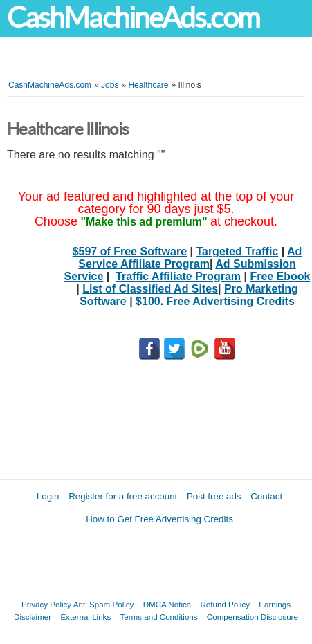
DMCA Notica (167, 604)
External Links (85, 617)
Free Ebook (280, 276)
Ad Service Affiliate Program (190, 258)
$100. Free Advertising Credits (215, 301)
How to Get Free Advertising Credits (159, 519)
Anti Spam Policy (104, 604)
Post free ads (214, 496)
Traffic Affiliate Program (178, 276)
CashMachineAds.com (133, 18)
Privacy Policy (46, 604)
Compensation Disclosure (253, 617)
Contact (266, 496)
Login (48, 496)
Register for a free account (123, 496)
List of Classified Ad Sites (150, 289)
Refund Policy (225, 604)
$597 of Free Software (130, 251)
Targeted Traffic (237, 251)
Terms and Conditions (158, 617)
